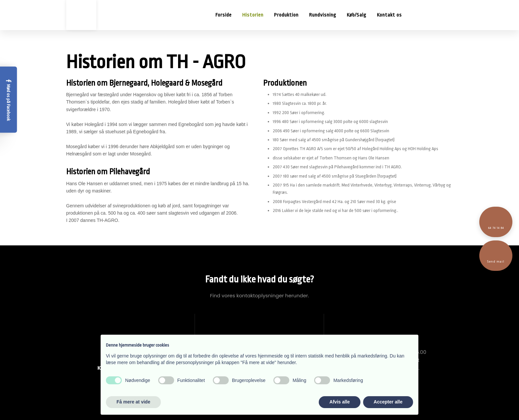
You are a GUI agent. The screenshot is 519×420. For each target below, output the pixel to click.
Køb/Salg (357, 15)
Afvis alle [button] (339, 402)
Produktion (286, 15)
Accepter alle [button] (388, 402)
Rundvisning (323, 15)
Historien (253, 15)
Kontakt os (389, 15)
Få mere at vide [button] (133, 402)
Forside (224, 15)
